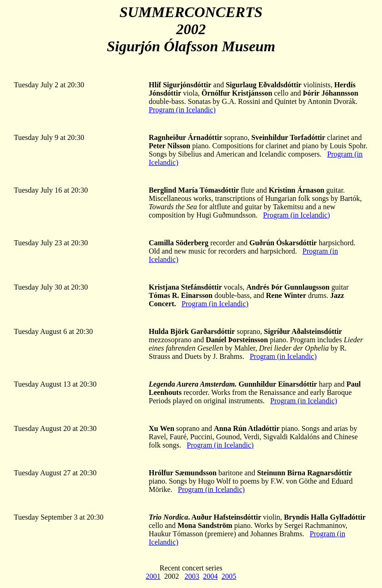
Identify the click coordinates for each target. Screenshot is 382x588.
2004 (211, 576)
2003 (192, 576)
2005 (229, 576)
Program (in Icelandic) (182, 110)
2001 (153, 576)
